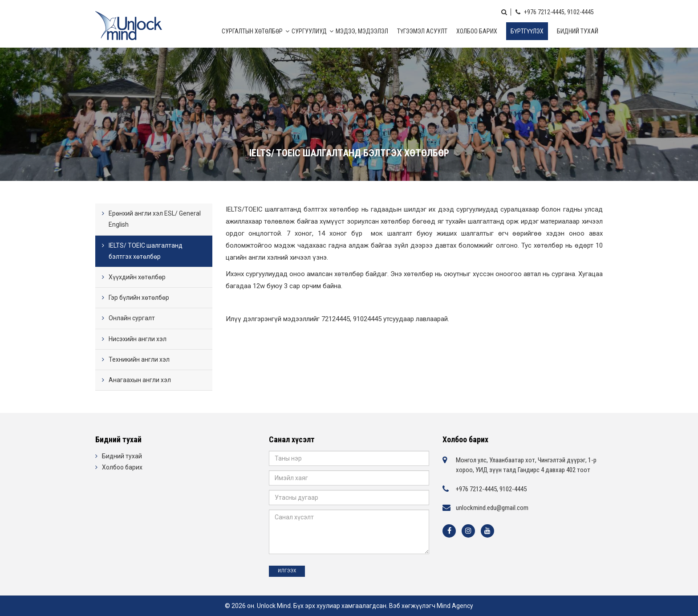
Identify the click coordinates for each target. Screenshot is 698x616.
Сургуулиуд (309, 31)
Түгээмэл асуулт (422, 31)
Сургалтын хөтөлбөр (252, 31)
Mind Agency (455, 606)
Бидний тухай (578, 31)
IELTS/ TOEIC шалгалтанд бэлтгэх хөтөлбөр (146, 251)
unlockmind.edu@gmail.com (492, 508)
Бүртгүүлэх (527, 31)
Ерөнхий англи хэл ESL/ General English (155, 219)
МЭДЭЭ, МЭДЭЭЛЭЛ (362, 31)
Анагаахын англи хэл (140, 380)
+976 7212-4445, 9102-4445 (555, 12)
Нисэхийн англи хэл (138, 339)
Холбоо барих (477, 31)
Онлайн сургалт (132, 318)
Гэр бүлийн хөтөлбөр (139, 298)
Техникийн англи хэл (139, 359)
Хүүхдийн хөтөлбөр (137, 277)
